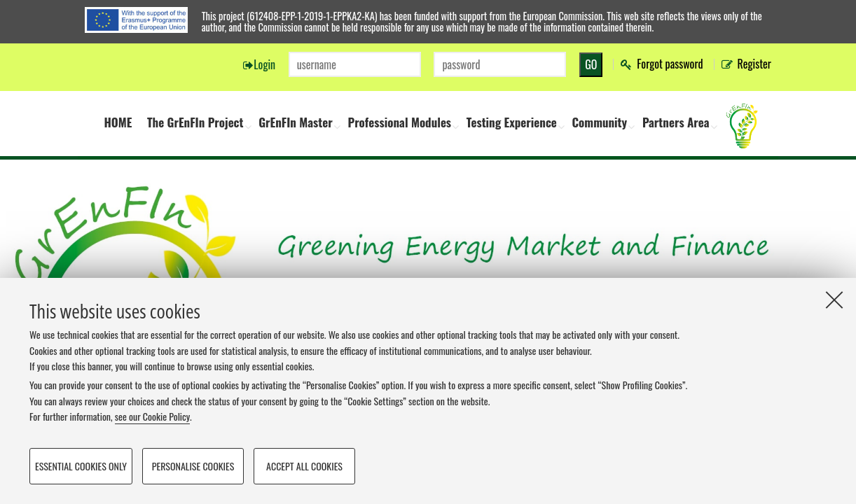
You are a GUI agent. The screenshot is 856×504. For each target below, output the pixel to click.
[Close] (834, 300)
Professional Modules (399, 122)
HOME (118, 122)
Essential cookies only (81, 466)
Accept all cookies (304, 466)
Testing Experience (512, 122)
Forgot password (670, 64)
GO (591, 64)
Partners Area (676, 122)
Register (754, 64)
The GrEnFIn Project (195, 122)
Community (600, 122)
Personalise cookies (193, 466)
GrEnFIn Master (296, 122)
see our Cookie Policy (152, 416)
